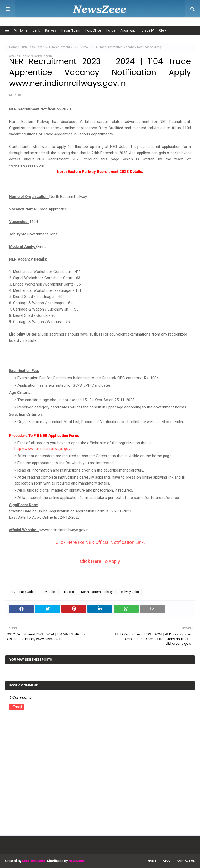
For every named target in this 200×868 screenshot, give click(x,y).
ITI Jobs (68, 592)
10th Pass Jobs (32, 47)
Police (111, 30)
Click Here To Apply (100, 561)
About (167, 861)
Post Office (93, 30)
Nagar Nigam (71, 30)
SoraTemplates (33, 861)
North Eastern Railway (97, 592)
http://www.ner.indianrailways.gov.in (44, 449)
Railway (51, 30)
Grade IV (148, 30)
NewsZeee (77, 861)
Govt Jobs (49, 592)
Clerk (163, 30)
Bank (36, 30)
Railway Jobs (129, 592)
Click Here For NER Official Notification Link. (100, 542)
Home (20, 30)
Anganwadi (128, 30)
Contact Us (186, 861)
